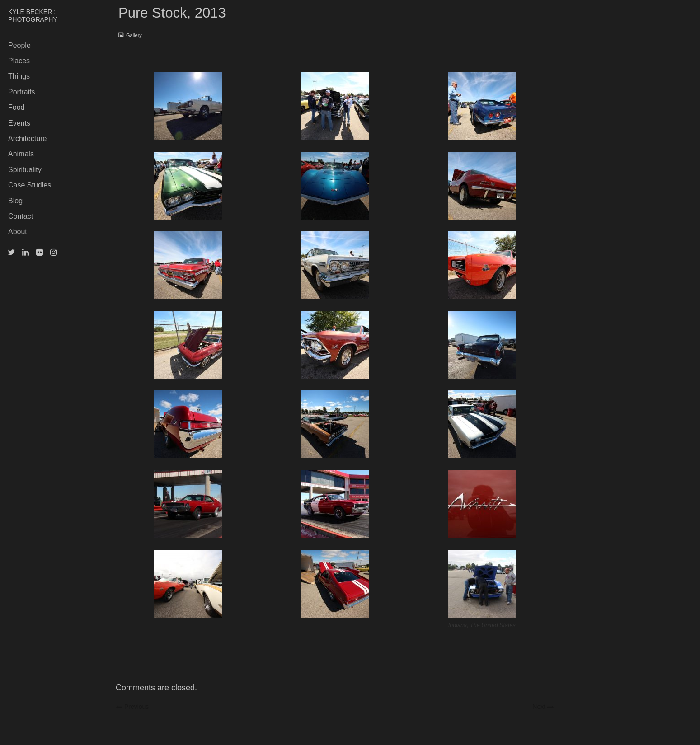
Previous (135, 706)
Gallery (134, 35)
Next (543, 706)
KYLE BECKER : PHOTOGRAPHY (33, 16)
